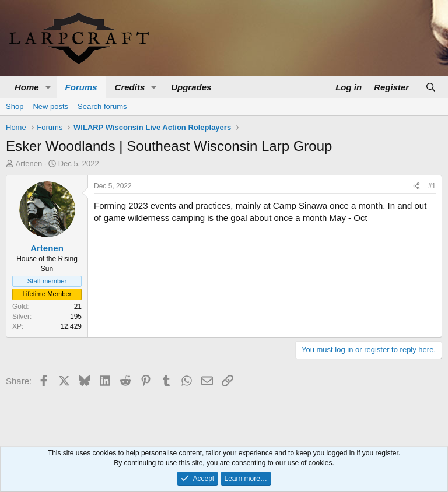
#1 (432, 186)
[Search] (431, 87)
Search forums (102, 106)
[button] (48, 87)
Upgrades (191, 87)
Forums (81, 87)
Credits (130, 87)
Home (27, 87)
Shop (15, 106)
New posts (50, 106)
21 (78, 307)
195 (76, 317)
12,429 (71, 326)
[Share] (416, 186)
